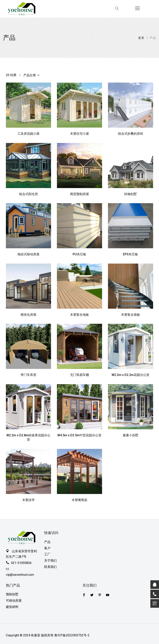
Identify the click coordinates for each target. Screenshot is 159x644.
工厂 (47, 554)
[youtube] (108, 595)
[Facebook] (92, 595)
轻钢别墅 (131, 194)
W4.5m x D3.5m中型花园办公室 (79, 435)
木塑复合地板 (79, 315)
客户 (47, 548)
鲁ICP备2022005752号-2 (72, 635)
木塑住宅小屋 (79, 134)
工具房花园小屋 (28, 134)
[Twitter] (84, 595)
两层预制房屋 (79, 194)
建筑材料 (12, 607)
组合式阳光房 (28, 194)
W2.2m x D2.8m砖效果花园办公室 (28, 438)
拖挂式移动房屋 (28, 254)
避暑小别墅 (131, 435)
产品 (47, 542)
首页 (141, 38)
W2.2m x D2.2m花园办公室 (130, 375)
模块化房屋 (28, 315)
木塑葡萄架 (79, 500)
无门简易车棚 (79, 375)
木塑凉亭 (28, 500)
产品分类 (31, 75)
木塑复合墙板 (131, 315)
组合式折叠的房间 (131, 134)
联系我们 (50, 567)
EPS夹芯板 (130, 254)
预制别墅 (12, 594)
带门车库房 (28, 375)
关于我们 (50, 561)
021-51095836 (21, 563)
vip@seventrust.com (20, 575)
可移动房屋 (14, 601)
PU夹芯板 (79, 254)
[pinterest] (100, 595)
